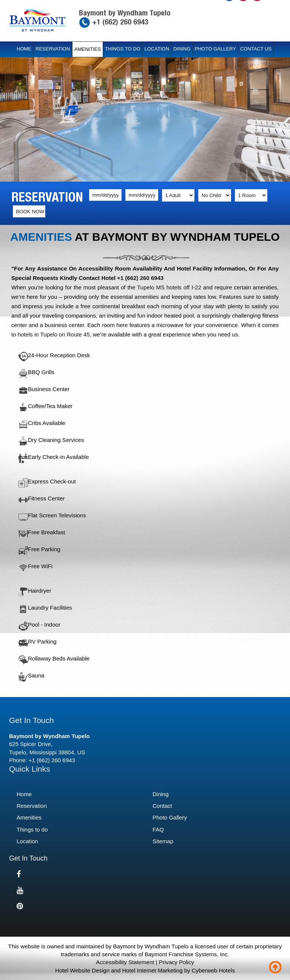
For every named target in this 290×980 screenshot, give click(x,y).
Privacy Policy (177, 962)
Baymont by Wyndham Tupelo (125, 13)
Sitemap (163, 841)
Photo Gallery (215, 49)
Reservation (53, 49)
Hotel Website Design (82, 970)
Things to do (123, 49)
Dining (182, 49)
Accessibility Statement (125, 962)
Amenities (88, 49)
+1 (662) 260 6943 (119, 22)
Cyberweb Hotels (213, 970)
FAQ (158, 829)
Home (24, 49)
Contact (162, 806)
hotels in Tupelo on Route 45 (54, 334)
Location (157, 49)
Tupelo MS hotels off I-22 (169, 287)
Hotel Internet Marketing (152, 970)
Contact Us (256, 49)
